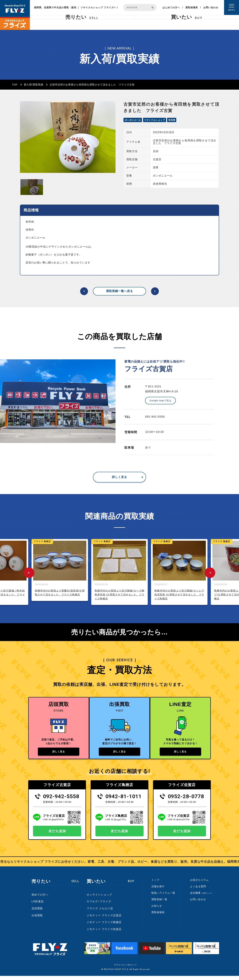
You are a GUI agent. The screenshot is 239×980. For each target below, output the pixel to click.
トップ (155, 884)
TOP (15, 85)
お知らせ (157, 910)
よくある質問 (198, 890)
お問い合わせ (211, 7)
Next (210, 573)
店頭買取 (37, 913)
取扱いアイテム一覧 (163, 897)
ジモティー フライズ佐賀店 (104, 933)
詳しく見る (119, 477)
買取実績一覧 (159, 903)
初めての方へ (40, 899)
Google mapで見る (160, 400)
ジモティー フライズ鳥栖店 (104, 926)
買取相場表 (192, 7)
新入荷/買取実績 (34, 85)
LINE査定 (38, 906)
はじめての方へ (171, 7)
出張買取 (37, 920)
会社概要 (202, 897)
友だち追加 (57, 835)
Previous (29, 573)
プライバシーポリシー (125, 969)
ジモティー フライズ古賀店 (104, 920)
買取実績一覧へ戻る (119, 291)
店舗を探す (158, 890)
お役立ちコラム (199, 884)
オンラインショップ (99, 899)
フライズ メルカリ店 (100, 913)
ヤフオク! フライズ (99, 906)
